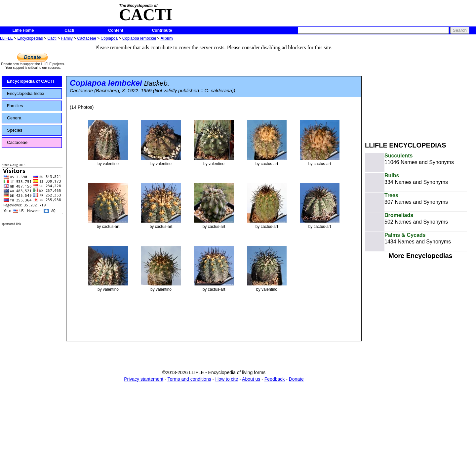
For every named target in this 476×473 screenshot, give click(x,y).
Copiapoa (109, 38)
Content (116, 30)
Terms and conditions (189, 379)
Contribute (162, 30)
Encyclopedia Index (26, 93)
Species (15, 130)
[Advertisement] (420, 89)
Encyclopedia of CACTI (31, 81)
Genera (14, 118)
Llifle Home (23, 30)
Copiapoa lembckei (139, 38)
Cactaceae (87, 38)
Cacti (69, 30)
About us (251, 379)
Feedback (275, 379)
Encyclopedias (30, 38)
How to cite (227, 379)
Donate (296, 379)
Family (67, 38)
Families (15, 106)
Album (166, 38)
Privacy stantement (144, 379)
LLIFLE (6, 38)
